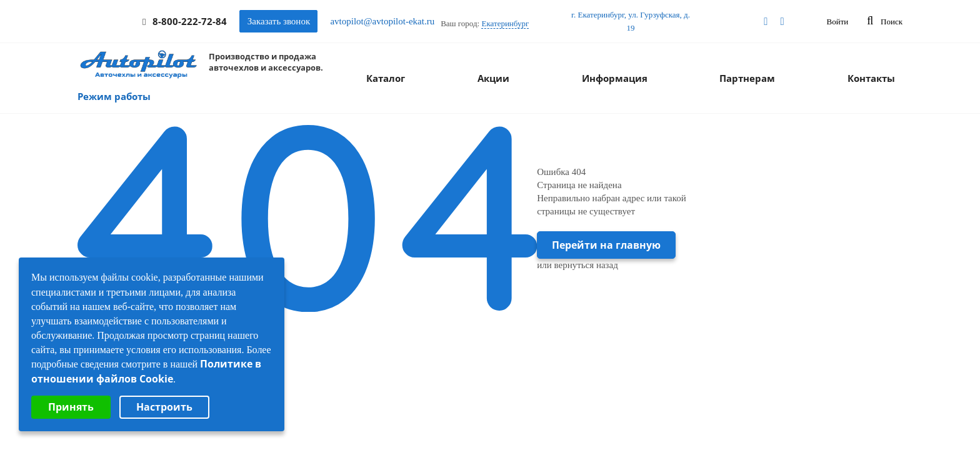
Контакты (871, 78)
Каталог (386, 78)
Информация (615, 78)
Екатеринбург (505, 23)
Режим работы (114, 96)
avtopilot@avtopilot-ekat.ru (382, 21)
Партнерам (747, 78)
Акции (493, 78)
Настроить (164, 407)
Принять (71, 407)
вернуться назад (586, 265)
